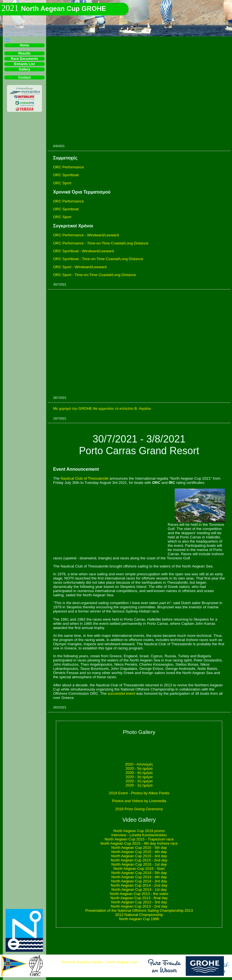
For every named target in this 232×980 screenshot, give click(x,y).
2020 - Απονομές (139, 764)
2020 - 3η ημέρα (139, 777)
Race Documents (24, 59)
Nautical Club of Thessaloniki (85, 478)
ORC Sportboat (66, 175)
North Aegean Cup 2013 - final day (139, 898)
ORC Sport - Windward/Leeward (80, 267)
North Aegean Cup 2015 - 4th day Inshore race (139, 843)
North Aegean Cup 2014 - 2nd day (139, 885)
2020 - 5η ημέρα (139, 768)
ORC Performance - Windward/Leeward (86, 235)
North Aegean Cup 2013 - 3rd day (139, 902)
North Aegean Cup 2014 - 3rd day (139, 881)
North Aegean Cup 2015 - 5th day (139, 848)
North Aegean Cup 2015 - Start (139, 869)
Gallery (24, 69)
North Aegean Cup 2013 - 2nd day (139, 906)
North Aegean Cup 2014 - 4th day (139, 877)
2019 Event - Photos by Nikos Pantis (139, 793)
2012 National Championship (139, 915)
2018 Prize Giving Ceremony (139, 809)
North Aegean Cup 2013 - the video (139, 894)
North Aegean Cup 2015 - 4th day (139, 852)
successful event (121, 693)
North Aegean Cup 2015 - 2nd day (139, 860)
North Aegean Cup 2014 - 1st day (139, 890)
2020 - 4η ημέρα (139, 773)
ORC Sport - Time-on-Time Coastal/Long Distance (95, 275)
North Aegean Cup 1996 (139, 919)
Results (24, 53)
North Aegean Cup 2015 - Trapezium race (139, 839)
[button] (7, 40)
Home (24, 45)
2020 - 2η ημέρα (139, 781)
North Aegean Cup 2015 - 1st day (139, 864)
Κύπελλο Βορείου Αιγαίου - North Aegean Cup (99, 962)
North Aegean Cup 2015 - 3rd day (139, 856)
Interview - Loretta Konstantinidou (139, 835)
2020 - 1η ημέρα (139, 785)
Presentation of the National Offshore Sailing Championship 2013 (139, 910)
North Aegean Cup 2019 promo (139, 831)
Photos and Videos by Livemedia (139, 801)
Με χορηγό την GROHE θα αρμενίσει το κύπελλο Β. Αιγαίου (102, 408)
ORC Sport (62, 183)
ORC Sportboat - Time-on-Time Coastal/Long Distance (98, 259)
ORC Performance (68, 167)
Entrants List (24, 64)
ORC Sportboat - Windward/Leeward (83, 251)
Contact (24, 77)
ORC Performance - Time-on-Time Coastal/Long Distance (101, 243)
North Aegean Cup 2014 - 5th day (139, 873)
